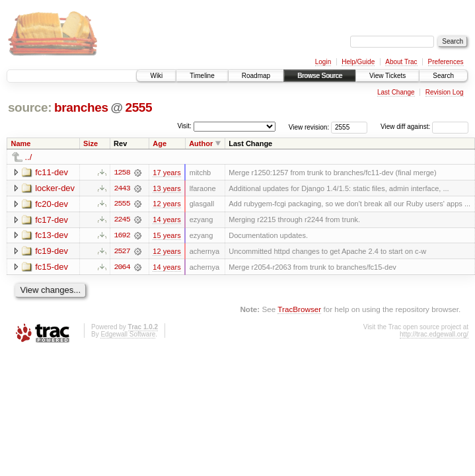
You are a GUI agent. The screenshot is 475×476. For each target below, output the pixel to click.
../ (29, 157)
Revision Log (445, 92)
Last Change (396, 92)
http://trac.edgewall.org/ (434, 335)
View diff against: (424, 127)
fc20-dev (52, 204)
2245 (122, 220)
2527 (122, 252)
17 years (166, 173)
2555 (138, 107)
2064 (122, 268)
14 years (166, 220)
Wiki (156, 76)
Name (21, 143)
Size (91, 143)
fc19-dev (52, 252)
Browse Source (320, 76)
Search (443, 76)
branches (81, 107)
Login (323, 62)
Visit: (184, 126)
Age (160, 143)
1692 (122, 236)
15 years (166, 236)
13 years (166, 188)
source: (30, 107)
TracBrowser (299, 310)
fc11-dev (52, 172)
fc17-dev (52, 220)
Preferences (446, 62)
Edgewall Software (128, 335)
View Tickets (387, 76)
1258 (122, 173)
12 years (166, 204)
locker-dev (55, 188)
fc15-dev (52, 267)
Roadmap (256, 76)
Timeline (202, 76)
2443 (122, 188)
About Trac (401, 62)
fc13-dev (52, 236)
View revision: (309, 127)
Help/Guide (358, 62)
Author (201, 143)
